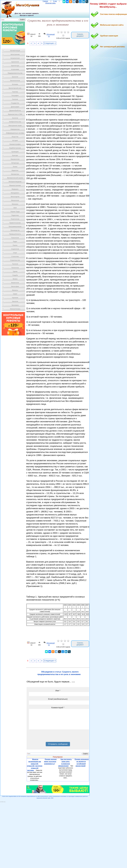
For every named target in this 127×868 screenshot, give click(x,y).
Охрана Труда (15, 212)
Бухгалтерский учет (15, 88)
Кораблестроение (15, 148)
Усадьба (15, 275)
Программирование (15, 227)
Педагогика (15, 215)
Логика (15, 167)
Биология (15, 77)
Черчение (15, 298)
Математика (15, 174)
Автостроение (15, 54)
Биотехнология (15, 81)
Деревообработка (15, 111)
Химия (15, 294)
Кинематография (15, 144)
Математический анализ (15, 178)
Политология (15, 219)
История (15, 140)
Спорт (15, 253)
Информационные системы (15, 133)
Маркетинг (15, 170)
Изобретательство (15, 122)
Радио (15, 242)
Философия (15, 286)
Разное (15, 245)
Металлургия (15, 197)
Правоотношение (15, 223)
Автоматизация (15, 51)
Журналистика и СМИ (15, 114)
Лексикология (15, 159)
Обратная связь (50, 3)
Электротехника (15, 309)
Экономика (15, 305)
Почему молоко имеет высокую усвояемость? (50, 761)
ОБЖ (15, 208)
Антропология (15, 58)
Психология (15, 238)
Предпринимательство (15, 73)
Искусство (15, 137)
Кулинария (15, 152)
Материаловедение (15, 182)
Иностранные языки (15, 126)
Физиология (15, 283)
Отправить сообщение (58, 744)
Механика (15, 204)
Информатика (15, 129)
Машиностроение (15, 185)
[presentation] (47, 737)
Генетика (15, 92)
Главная (45, 1)
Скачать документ (80, 35)
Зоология (15, 118)
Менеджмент (15, 193)
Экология (15, 301)
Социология (15, 249)
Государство (15, 103)
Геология (15, 99)
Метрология (15, 200)
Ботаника (15, 84)
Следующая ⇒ (50, 43)
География (15, 96)
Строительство (15, 260)
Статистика (15, 257)
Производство (15, 230)
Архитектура (15, 66)
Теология (15, 264)
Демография (15, 107)
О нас (55, 1)
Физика (15, 279)
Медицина (15, 189)
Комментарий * (58, 708)
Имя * (58, 691)
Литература (15, 163)
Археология (15, 62)
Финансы (15, 290)
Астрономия (15, 69)
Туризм (15, 271)
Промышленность (15, 234)
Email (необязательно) (58, 699)
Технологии (15, 268)
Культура (15, 155)
